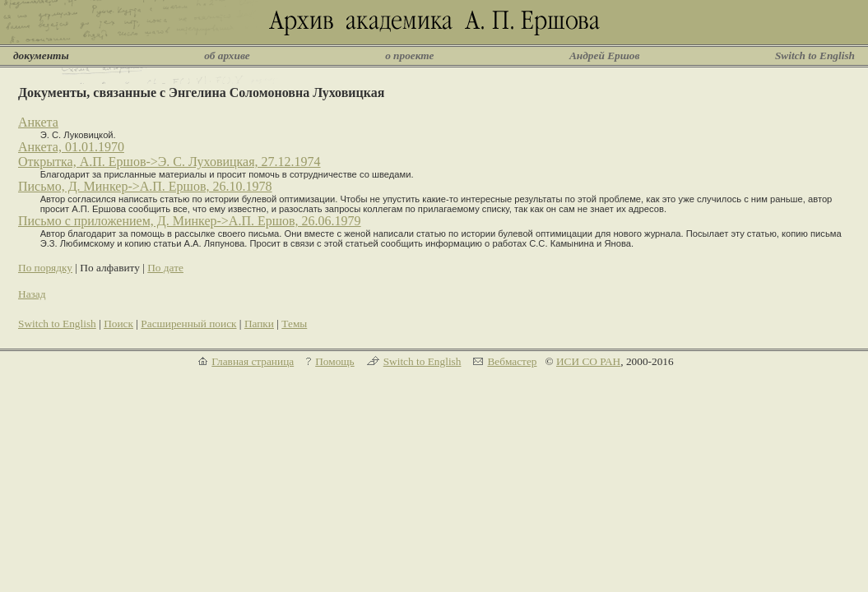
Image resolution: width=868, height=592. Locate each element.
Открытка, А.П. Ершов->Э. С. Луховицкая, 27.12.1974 (169, 162)
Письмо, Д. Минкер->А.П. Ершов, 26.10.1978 (145, 186)
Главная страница (253, 361)
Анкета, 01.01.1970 (71, 147)
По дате (165, 268)
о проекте (409, 55)
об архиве (227, 55)
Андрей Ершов (605, 55)
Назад (32, 294)
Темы (294, 324)
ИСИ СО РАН (588, 361)
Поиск (118, 324)
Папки (259, 324)
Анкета (38, 122)
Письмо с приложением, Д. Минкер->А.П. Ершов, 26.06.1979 (190, 221)
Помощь (334, 361)
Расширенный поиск (188, 324)
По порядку (45, 268)
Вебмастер (512, 361)
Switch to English (815, 55)
